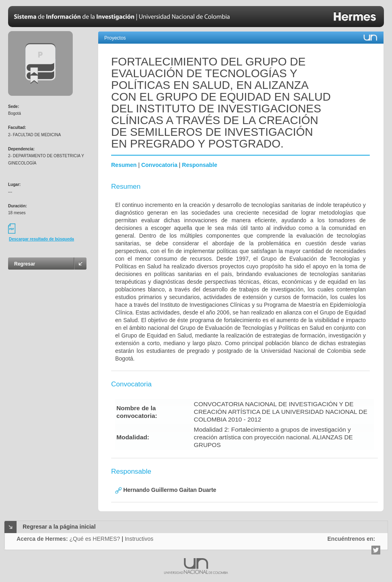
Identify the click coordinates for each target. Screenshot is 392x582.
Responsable (199, 165)
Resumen (124, 165)
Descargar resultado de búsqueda (41, 239)
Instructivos (139, 539)
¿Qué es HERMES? (95, 539)
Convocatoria (159, 165)
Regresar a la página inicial (59, 527)
